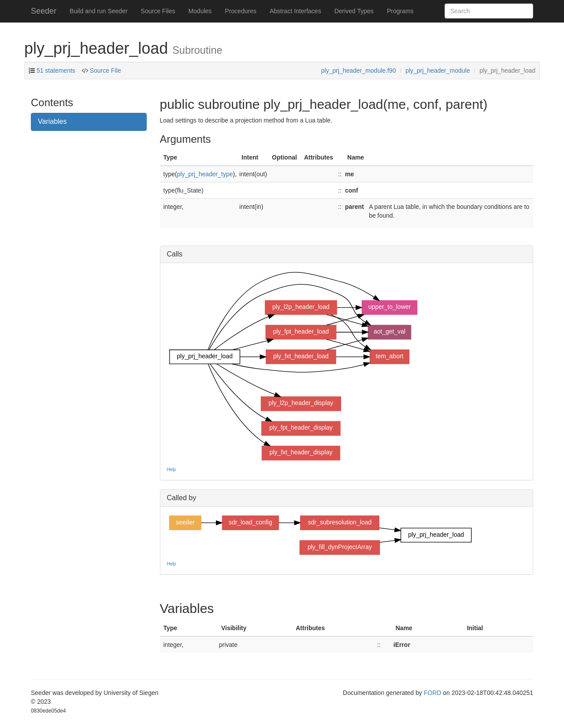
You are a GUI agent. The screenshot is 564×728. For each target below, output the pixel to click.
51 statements (56, 71)
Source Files (158, 11)
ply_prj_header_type (205, 174)
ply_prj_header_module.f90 (359, 71)
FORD (433, 693)
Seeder (44, 11)
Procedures (241, 11)
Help (172, 470)
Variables (52, 121)
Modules (200, 11)
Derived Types (354, 11)
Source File (105, 71)
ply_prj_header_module (438, 71)
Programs (400, 11)
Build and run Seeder (99, 11)
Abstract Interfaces (295, 11)
